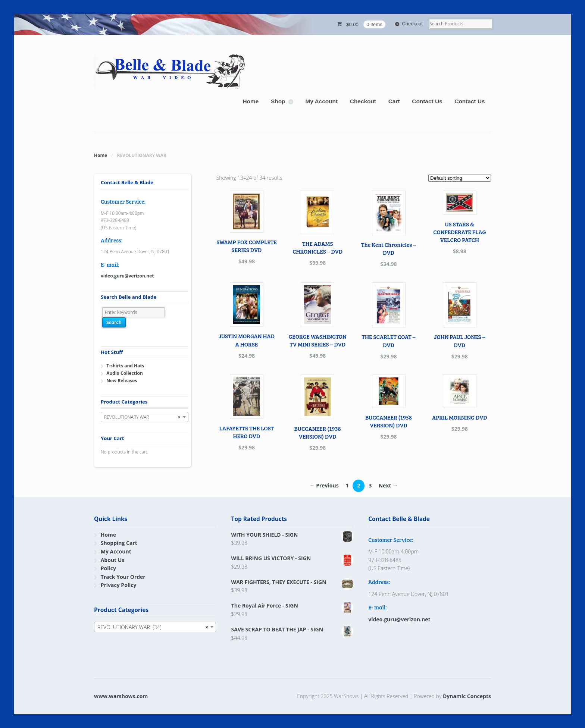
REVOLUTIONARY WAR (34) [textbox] (153, 627)
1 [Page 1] (347, 485)
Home (251, 101)
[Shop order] (460, 178)
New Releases (122, 381)
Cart (394, 101)
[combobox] (145, 417)
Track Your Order (123, 577)
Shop (278, 101)
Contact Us (427, 101)
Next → (388, 485)
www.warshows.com (121, 696)
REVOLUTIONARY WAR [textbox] (142, 417)
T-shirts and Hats (125, 366)
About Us (113, 560)
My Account (321, 101)
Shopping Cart (119, 543)
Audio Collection (125, 373)
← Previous (324, 485)
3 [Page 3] (370, 485)
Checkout (412, 24)
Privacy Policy (119, 585)
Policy (108, 568)
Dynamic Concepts (467, 696)
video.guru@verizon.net (127, 276)
